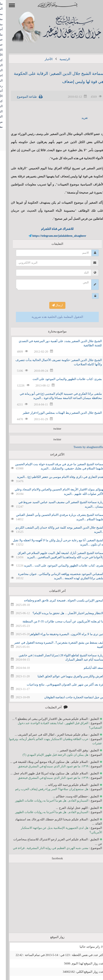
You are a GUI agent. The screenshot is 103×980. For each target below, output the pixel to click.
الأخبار (43, 59)
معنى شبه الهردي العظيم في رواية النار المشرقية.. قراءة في (45, 848)
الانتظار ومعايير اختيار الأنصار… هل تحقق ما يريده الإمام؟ (62, 613)
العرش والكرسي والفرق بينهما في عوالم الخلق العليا (65, 676)
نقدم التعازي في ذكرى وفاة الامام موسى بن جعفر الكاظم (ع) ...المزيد (55, 477)
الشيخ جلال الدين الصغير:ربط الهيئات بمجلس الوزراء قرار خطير (56, 413)
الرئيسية (59, 59)
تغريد (79, 118)
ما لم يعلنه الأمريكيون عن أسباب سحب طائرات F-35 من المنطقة (57, 621)
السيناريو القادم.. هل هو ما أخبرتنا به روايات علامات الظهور (46, 801)
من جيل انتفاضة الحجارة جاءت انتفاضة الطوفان (68, 697)
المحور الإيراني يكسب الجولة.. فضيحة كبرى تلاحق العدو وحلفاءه (58, 600)
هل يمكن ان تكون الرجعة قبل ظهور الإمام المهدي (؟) (50, 755)
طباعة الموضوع (21, 97)
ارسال (52, 305)
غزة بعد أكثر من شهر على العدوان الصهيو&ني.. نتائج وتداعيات (59, 685)
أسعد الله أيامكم (88, 668)
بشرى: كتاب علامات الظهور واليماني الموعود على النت (61, 379)
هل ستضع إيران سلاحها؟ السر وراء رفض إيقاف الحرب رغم (46, 789)
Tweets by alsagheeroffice (83, 447)
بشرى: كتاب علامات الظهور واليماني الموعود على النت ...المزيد (58, 565)
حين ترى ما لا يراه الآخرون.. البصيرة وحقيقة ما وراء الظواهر (61, 634)
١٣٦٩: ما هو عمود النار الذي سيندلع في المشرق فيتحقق (47, 766)
